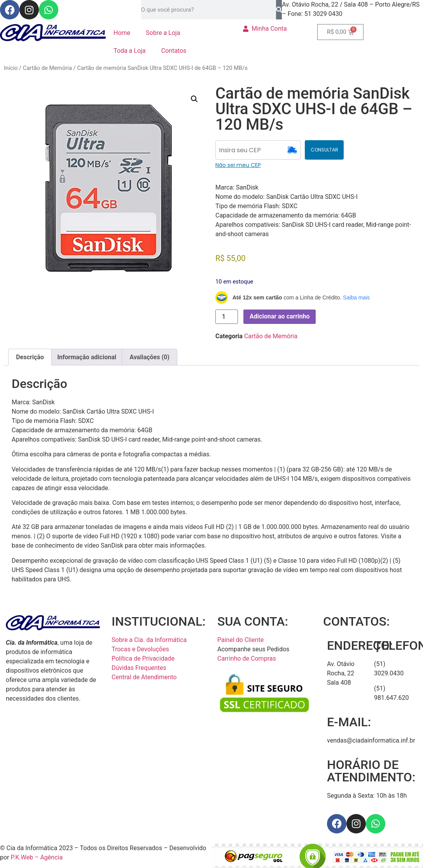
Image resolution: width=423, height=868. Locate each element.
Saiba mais (356, 297)
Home (122, 33)
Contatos (174, 51)
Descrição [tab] (30, 357)
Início (11, 68)
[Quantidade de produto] (227, 317)
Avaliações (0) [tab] (149, 357)
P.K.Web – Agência (37, 857)
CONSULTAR (324, 150)
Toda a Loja (130, 51)
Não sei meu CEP (238, 165)
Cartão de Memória (47, 68)
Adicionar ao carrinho (280, 316)
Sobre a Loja (163, 33)
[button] (194, 99)
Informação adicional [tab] (87, 357)
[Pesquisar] (279, 10)
